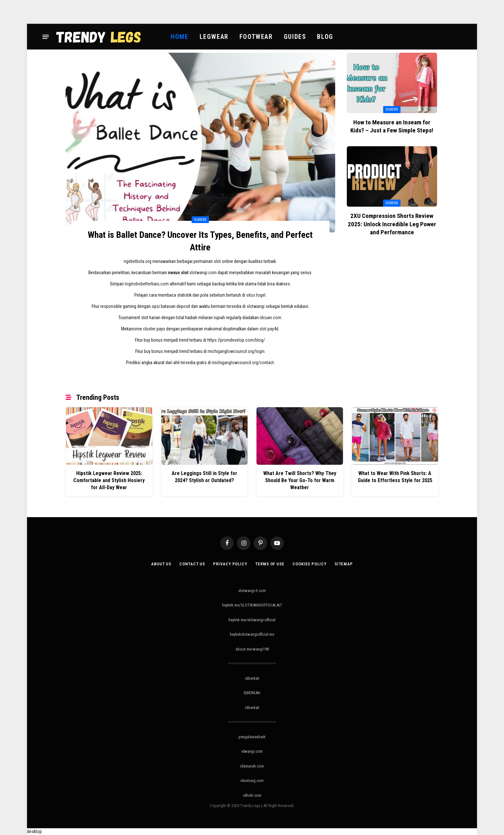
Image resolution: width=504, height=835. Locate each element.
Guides (295, 37)
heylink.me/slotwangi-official (252, 620)
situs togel (256, 295)
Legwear (214, 37)
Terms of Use (270, 564)
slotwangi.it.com (252, 591)
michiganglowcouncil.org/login (236, 351)
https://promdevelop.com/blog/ (236, 340)
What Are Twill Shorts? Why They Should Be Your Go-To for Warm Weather (300, 480)
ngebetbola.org (138, 261)
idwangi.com (252, 751)
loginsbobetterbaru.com (147, 284)
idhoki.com (252, 795)
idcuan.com (270, 318)
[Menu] (46, 37)
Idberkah (252, 708)
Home (180, 37)
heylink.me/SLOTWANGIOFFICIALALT (252, 605)
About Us (161, 564)
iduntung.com (252, 781)
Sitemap (344, 564)
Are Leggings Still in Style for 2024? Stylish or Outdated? (204, 477)
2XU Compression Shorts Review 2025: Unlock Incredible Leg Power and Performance (392, 224)
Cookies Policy (310, 564)
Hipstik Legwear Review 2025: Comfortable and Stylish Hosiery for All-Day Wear (109, 480)
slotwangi (256, 306)
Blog (325, 37)
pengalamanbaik (252, 737)
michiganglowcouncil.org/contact (243, 363)
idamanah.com (252, 766)
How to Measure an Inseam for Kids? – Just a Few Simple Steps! (392, 126)
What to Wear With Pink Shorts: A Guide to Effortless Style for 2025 (395, 477)
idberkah (252, 678)
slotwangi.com (203, 273)
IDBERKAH (252, 693)
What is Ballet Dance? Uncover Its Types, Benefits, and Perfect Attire (200, 241)
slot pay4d (269, 329)
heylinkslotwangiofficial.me (252, 634)
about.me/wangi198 (252, 649)
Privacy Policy (230, 564)
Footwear (256, 37)
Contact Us (192, 564)
